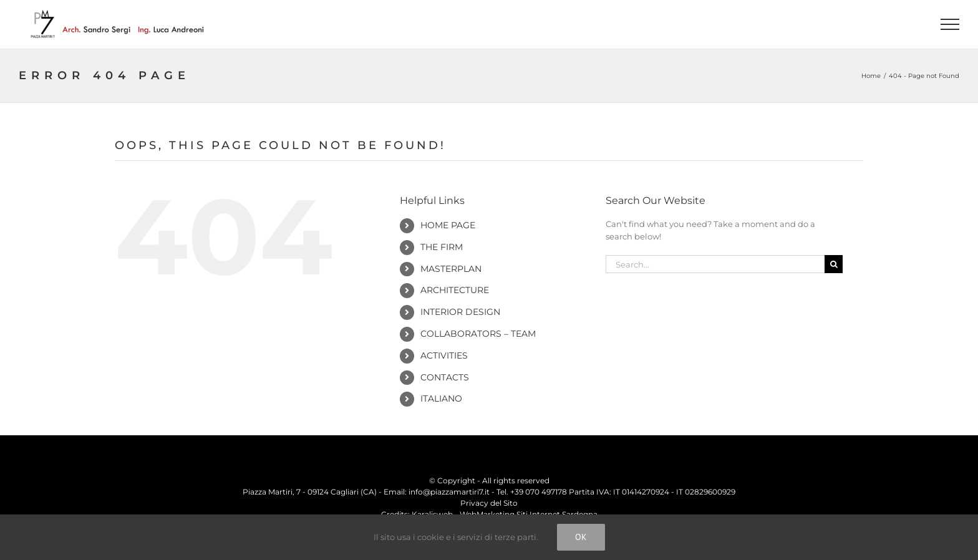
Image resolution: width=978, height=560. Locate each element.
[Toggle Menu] (950, 24)
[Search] (834, 264)
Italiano (441, 398)
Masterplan (451, 269)
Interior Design (460, 312)
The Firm (442, 247)
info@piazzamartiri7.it (449, 492)
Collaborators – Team (478, 334)
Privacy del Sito (489, 503)
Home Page (448, 225)
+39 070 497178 (539, 492)
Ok (581, 537)
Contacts (445, 377)
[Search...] (715, 264)
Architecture (455, 290)
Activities (444, 355)
